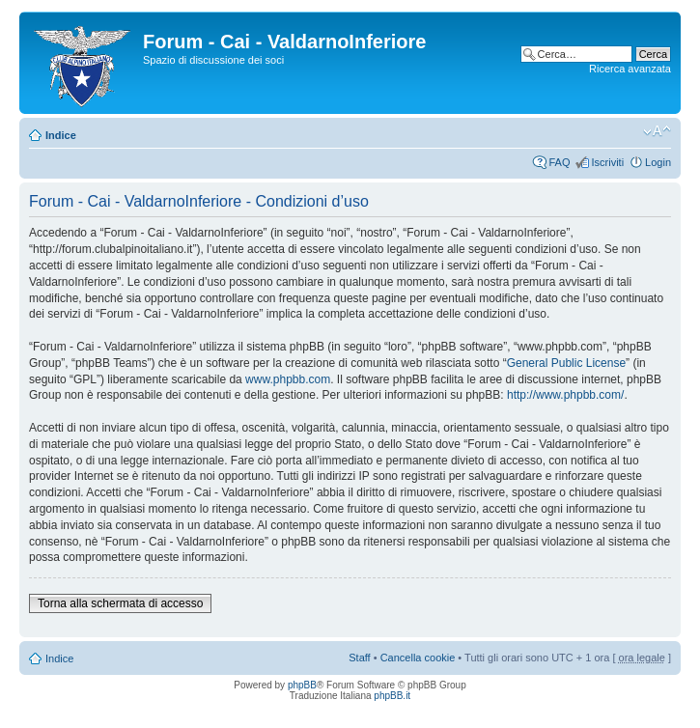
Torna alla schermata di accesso (120, 603)
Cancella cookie (418, 658)
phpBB (302, 685)
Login (658, 162)
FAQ (559, 162)
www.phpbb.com (288, 379)
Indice (61, 135)
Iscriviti (607, 162)
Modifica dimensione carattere (657, 131)
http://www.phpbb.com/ (565, 395)
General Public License (566, 363)
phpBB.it (392, 696)
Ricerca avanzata (630, 69)
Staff (359, 658)
